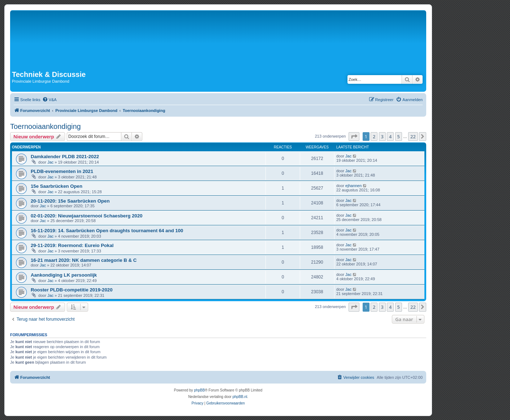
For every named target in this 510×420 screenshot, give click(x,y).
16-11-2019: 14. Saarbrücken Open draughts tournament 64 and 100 (107, 231)
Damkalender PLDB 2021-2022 (65, 157)
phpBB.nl (240, 397)
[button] (354, 137)
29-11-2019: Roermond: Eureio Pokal (72, 245)
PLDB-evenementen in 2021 (62, 171)
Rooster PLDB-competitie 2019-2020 (72, 290)
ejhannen (353, 186)
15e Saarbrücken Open (57, 186)
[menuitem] (49, 100)
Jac (50, 162)
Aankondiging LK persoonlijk (64, 275)
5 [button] (399, 137)
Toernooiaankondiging (46, 126)
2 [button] (374, 137)
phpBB (199, 390)
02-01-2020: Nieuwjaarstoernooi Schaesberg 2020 (87, 216)
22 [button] (413, 137)
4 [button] (390, 137)
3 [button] (382, 137)
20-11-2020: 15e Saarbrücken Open (70, 201)
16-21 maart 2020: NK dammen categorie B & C (84, 260)
